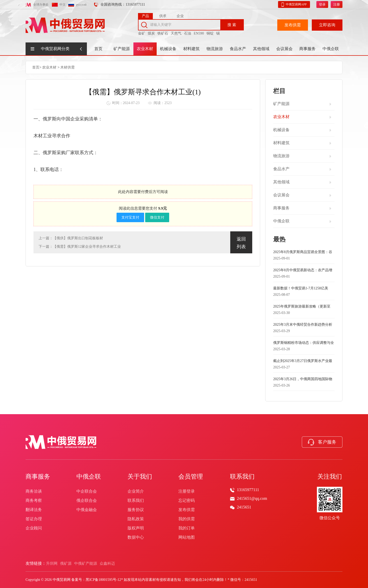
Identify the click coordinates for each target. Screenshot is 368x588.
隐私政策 (136, 519)
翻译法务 (34, 510)
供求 (163, 15)
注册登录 (187, 491)
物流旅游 (215, 49)
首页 (98, 49)
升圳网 (52, 563)
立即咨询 (327, 24)
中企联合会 (87, 491)
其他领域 (261, 49)
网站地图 (187, 537)
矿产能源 (122, 49)
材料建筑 (191, 49)
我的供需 (187, 519)
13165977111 (248, 490)
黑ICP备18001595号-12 (103, 580)
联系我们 (136, 500)
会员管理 (191, 477)
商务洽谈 (34, 491)
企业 (180, 15)
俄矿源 (66, 563)
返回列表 (241, 243)
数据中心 (136, 537)
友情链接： (36, 563)
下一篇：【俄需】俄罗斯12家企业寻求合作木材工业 (80, 246)
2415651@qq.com (252, 498)
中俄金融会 (87, 510)
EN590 (199, 33)
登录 (322, 4)
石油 (188, 33)
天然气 (176, 33)
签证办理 (34, 519)
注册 (337, 4)
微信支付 (157, 217)
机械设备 (168, 49)
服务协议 (136, 510)
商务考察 (34, 500)
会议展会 (284, 49)
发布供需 (293, 24)
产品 (145, 15)
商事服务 (307, 49)
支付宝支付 (130, 217)
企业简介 (136, 491)
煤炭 (151, 33)
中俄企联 (331, 49)
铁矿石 (163, 33)
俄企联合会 (87, 500)
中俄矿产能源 (86, 563)
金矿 (142, 33)
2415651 (244, 507)
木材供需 (67, 67)
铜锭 (210, 33)
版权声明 (136, 528)
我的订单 (187, 528)
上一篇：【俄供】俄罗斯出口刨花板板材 (71, 238)
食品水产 (238, 49)
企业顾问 (34, 528)
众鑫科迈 (107, 563)
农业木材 (145, 49)
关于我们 (140, 477)
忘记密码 (187, 500)
